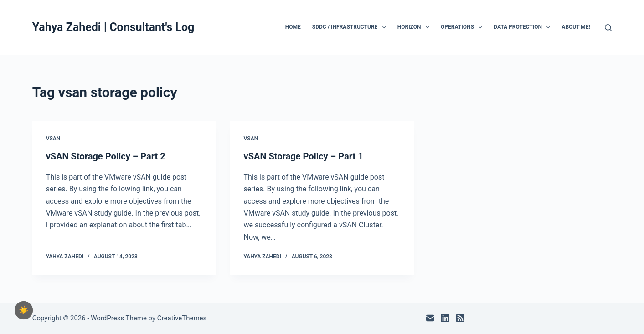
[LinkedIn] (445, 318)
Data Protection (524, 27)
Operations (463, 27)
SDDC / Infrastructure (351, 27)
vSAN (53, 139)
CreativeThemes (182, 318)
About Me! (576, 27)
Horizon (415, 27)
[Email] (430, 318)
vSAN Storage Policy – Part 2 (106, 156)
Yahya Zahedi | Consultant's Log (113, 27)
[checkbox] (24, 310)
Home (293, 27)
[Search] (608, 28)
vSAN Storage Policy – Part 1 (304, 156)
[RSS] (460, 318)
